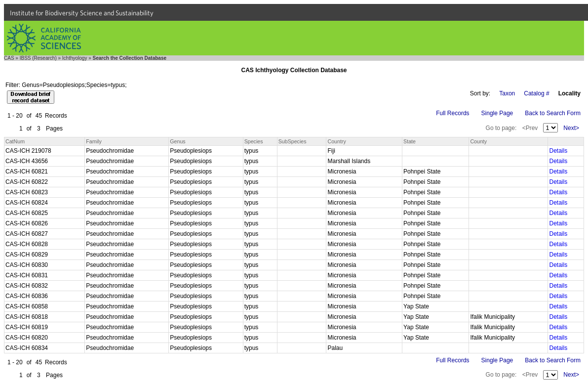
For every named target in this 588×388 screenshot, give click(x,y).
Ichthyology (75, 58)
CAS (9, 58)
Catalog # (536, 93)
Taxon (507, 93)
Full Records (452, 113)
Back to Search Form (553, 113)
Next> (571, 128)
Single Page (497, 113)
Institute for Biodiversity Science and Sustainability (82, 13)
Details (558, 151)
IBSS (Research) (38, 58)
